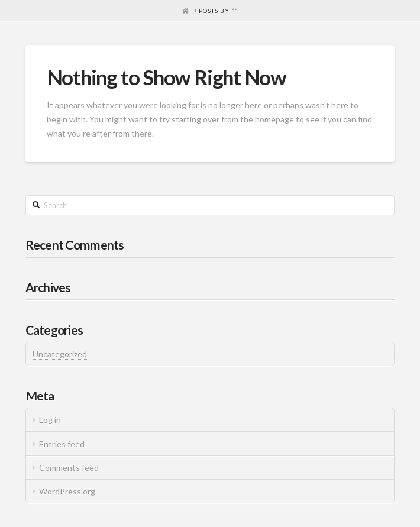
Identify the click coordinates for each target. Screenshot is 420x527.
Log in (50, 420)
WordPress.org (67, 491)
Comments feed (69, 468)
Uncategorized (60, 354)
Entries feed (62, 444)
